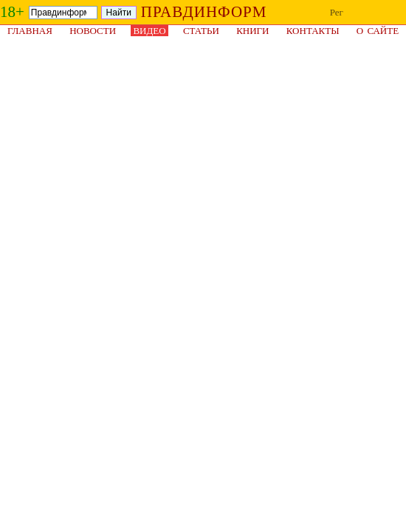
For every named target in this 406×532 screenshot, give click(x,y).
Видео (149, 31)
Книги (252, 31)
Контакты (313, 31)
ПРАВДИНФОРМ (204, 12)
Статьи (201, 31)
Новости (93, 31)
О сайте (378, 31)
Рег (337, 12)
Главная (30, 31)
